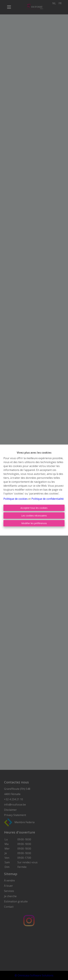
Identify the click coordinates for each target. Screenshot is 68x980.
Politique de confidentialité (48, 499)
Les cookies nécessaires (34, 516)
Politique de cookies (16, 499)
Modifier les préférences (34, 523)
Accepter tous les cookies (34, 508)
